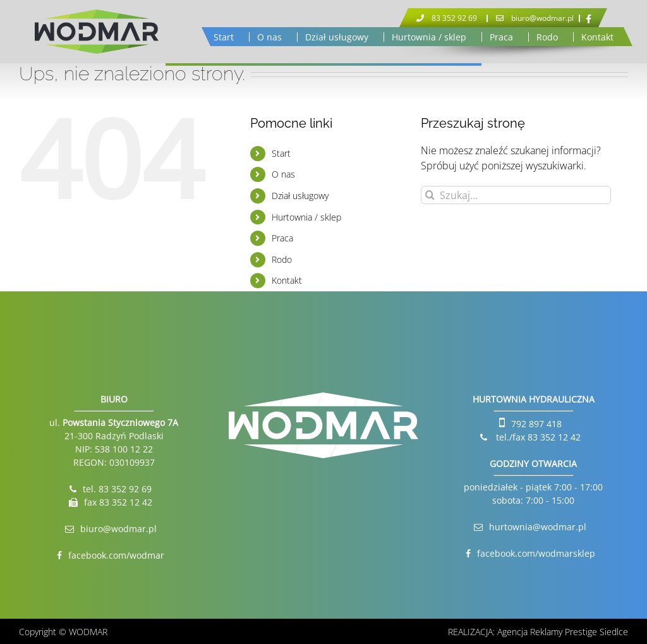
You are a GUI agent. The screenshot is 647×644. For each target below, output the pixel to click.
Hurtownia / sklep (306, 217)
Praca (282, 238)
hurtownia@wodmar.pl (538, 527)
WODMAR (88, 632)
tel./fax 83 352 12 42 (537, 437)
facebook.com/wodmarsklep (536, 553)
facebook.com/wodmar (116, 555)
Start (281, 153)
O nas (283, 174)
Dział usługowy (300, 196)
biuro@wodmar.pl (118, 529)
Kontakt (287, 280)
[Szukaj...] (516, 195)
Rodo (282, 259)
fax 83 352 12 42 (118, 502)
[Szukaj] (430, 195)
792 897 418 (536, 424)
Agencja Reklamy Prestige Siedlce (563, 632)
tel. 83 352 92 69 (117, 489)
